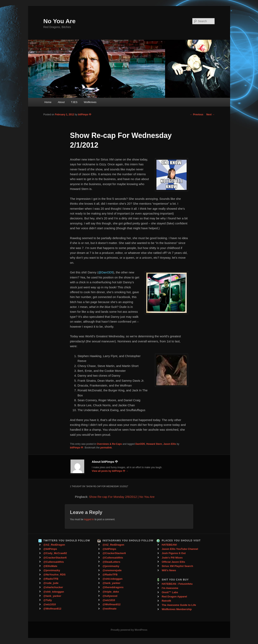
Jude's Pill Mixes (172, 558)
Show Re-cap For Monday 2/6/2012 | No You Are (122, 497)
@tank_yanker (52, 596)
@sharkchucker (53, 587)
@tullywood (110, 596)
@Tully (48, 600)
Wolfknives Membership (177, 609)
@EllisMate (50, 566)
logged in (89, 519)
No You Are (59, 21)
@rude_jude (51, 583)
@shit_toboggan (54, 592)
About (61, 102)
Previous (197, 115)
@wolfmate (109, 609)
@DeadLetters (111, 562)
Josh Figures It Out (174, 553)
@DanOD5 (106, 272)
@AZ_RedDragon (54, 545)
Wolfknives (90, 102)
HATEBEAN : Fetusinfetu (177, 584)
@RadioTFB (51, 579)
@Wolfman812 (52, 609)
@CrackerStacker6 (55, 558)
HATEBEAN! (169, 545)
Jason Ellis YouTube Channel (180, 549)
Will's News (169, 570)
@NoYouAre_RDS (55, 575)
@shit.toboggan (112, 579)
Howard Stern (154, 444)
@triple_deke (111, 592)
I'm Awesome (170, 588)
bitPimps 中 (85, 115)
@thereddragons (113, 587)
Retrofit (166, 601)
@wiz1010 (50, 604)
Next (210, 115)
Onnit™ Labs (170, 592)
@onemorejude (112, 570)
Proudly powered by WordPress (129, 630)
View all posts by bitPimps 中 (110, 471)
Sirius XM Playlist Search (177, 566)
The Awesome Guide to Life (179, 605)
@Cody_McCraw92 (55, 553)
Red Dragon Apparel (174, 597)
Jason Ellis (170, 444)
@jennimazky (52, 570)
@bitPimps (50, 549)
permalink (106, 448)
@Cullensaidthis (54, 562)
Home (48, 102)
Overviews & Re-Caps (109, 444)
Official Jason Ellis (173, 562)
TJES (74, 102)
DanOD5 (140, 444)
